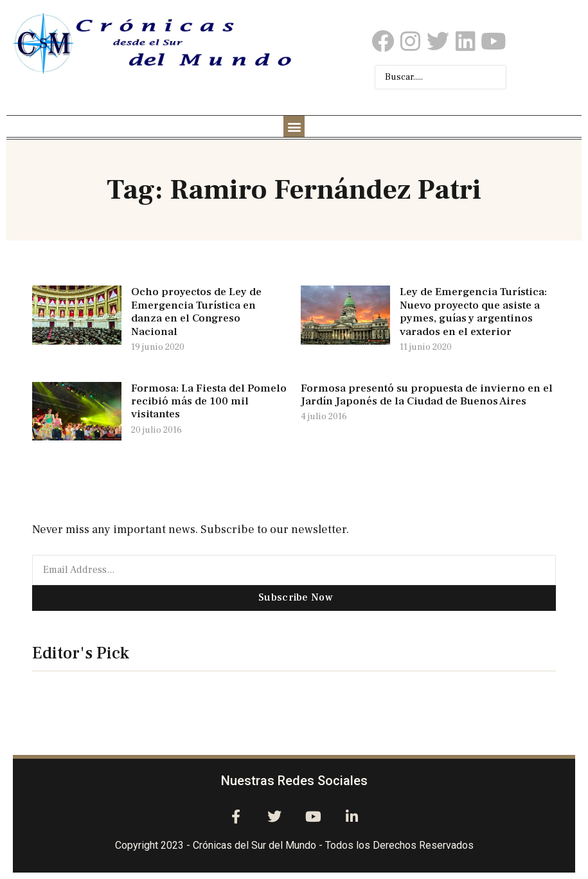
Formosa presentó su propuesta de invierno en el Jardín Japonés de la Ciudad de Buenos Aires (427, 395)
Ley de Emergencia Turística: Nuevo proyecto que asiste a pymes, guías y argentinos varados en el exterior (473, 312)
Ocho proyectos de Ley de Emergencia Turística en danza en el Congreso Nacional (196, 312)
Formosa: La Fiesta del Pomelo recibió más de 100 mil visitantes (209, 402)
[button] (294, 126)
